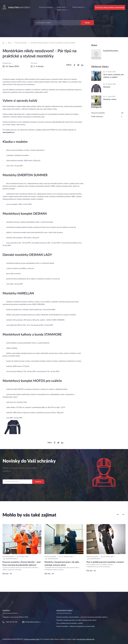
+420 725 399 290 (11, 622)
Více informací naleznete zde (86, 639)
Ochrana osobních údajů (32, 639)
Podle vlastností (78, 7)
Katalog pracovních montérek (110, 8)
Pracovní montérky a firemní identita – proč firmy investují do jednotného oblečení (82, 617)
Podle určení (61, 10)
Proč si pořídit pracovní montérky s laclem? (70, 623)
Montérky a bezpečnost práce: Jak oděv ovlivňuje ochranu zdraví (76, 620)
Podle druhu (61, 7)
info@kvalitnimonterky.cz (33, 622)
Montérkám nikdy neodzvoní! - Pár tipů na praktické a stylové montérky (53, 43)
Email (4, 478)
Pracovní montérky (21, 43)
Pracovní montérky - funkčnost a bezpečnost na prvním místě (75, 626)
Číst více (6, 574)
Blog (10, 43)
